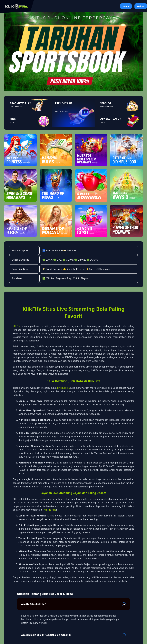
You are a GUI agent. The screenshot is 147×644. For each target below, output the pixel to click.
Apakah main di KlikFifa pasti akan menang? (73, 635)
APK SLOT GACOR (111, 119)
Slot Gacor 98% (16, 107)
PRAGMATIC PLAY (20, 103)
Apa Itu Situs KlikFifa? (73, 604)
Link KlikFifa (63, 388)
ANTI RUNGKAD (62, 112)
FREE (13, 119)
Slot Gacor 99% (107, 107)
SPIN (12, 122)
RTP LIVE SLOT (64, 103)
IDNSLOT (106, 103)
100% (103, 122)
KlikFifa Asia (50, 510)
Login (126, 6)
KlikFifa (17, 326)
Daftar (141, 6)
